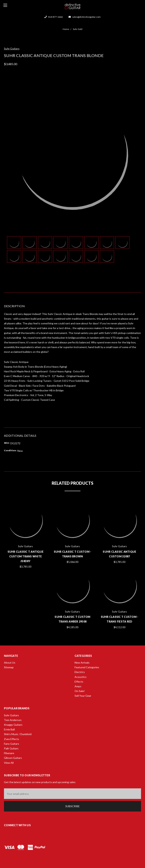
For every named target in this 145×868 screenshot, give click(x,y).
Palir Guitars (11, 748)
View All (9, 763)
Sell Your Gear (83, 696)
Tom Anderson (13, 720)
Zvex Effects (12, 739)
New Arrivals (82, 663)
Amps (78, 686)
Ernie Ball (9, 729)
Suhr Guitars (11, 715)
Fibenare (9, 753)
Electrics (80, 672)
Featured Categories (87, 667)
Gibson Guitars (13, 758)
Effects (79, 682)
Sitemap (9, 667)
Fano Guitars (12, 744)
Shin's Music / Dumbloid (18, 734)
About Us (10, 663)
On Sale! (80, 691)
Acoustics (81, 677)
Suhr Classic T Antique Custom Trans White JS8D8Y (26, 556)
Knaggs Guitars (13, 725)
